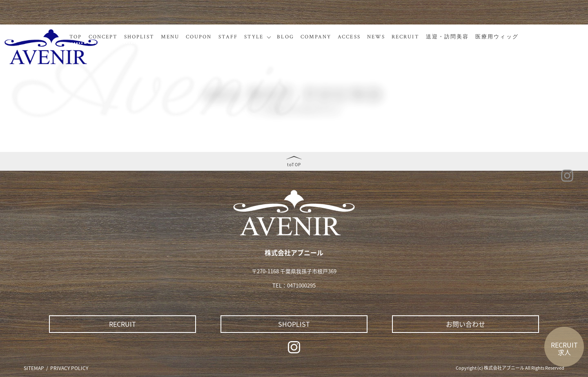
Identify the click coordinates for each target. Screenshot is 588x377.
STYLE (254, 37)
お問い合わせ (465, 324)
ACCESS (349, 37)
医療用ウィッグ (497, 37)
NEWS (376, 37)
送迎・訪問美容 (448, 37)
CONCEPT (103, 37)
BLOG (285, 37)
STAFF (228, 37)
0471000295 (301, 285)
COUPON (199, 37)
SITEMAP (34, 368)
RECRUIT (405, 37)
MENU (170, 37)
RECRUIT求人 (564, 348)
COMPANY (316, 37)
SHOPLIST (139, 37)
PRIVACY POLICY (69, 368)
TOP (76, 37)
